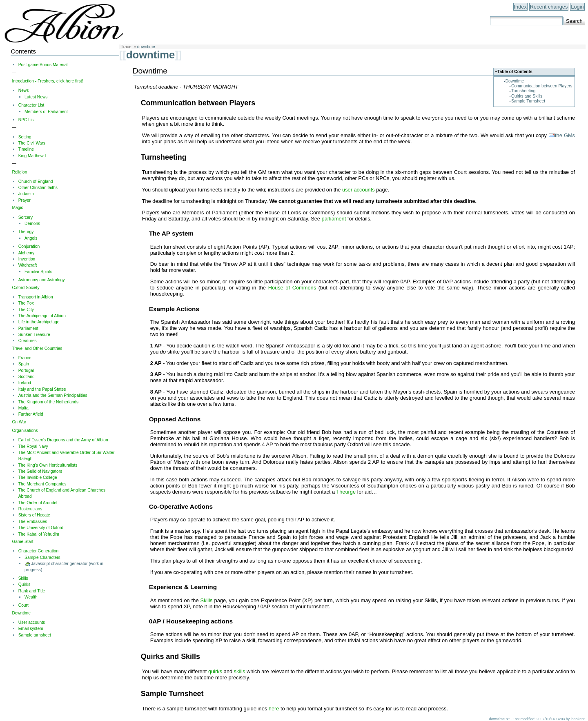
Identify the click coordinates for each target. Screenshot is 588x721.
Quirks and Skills (527, 96)
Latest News (36, 97)
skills (240, 671)
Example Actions (174, 309)
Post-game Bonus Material (43, 65)
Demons (32, 224)
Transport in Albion (36, 297)
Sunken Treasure (34, 335)
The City (26, 310)
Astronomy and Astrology (42, 280)
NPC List (27, 120)
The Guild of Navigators (40, 471)
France (25, 358)
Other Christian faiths (38, 188)
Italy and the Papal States (42, 389)
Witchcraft (28, 265)
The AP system (171, 233)
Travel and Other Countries (37, 348)
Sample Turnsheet (528, 101)
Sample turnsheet (35, 635)
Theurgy (26, 232)
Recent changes (549, 7)
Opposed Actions (175, 419)
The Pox (26, 303)
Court (23, 605)
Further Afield (31, 414)
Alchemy (26, 253)
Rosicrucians (30, 509)
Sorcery (26, 217)
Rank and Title (32, 591)
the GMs (565, 135)
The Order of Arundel (38, 503)
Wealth (31, 597)
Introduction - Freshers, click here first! (47, 81)
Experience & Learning (183, 587)
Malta (23, 408)
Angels (31, 238)
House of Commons (292, 288)
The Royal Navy (33, 446)
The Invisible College (38, 477)
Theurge (346, 492)
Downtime (515, 81)
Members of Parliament (46, 112)
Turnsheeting (523, 91)
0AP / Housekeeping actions (191, 621)
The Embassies (33, 522)
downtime (146, 47)
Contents (23, 51)
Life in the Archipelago (39, 322)
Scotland (27, 377)
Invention (27, 259)
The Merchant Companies (42, 484)
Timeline (26, 149)
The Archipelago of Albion (42, 316)
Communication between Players (542, 86)
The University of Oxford (41, 528)
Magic (17, 208)
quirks (215, 671)
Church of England (36, 181)
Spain (24, 364)
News (24, 90)
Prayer (24, 200)
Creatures (28, 341)
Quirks (24, 584)
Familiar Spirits (38, 272)
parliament (334, 219)
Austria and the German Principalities (53, 395)
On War (19, 422)
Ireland (25, 383)
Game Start (22, 542)
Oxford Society (26, 288)
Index (520, 7)
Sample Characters (42, 557)
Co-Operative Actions (181, 506)
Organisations (25, 431)
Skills (207, 600)
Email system (31, 629)
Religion (19, 172)
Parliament (28, 328)
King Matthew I (32, 156)
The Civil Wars (32, 143)
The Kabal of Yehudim (39, 534)
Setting (25, 137)
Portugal (26, 371)
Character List (31, 105)
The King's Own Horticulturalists (48, 465)
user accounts (359, 190)
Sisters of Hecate (34, 515)
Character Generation (38, 551)
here (274, 709)
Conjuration (29, 246)
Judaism (26, 194)
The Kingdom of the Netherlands (48, 402)
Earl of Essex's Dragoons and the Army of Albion (63, 440)
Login (577, 7)
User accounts (32, 622)
